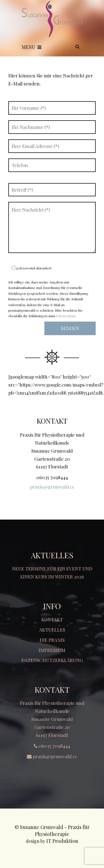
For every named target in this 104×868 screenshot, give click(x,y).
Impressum (52, 650)
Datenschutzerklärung (52, 660)
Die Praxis (52, 640)
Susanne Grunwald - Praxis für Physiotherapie (55, 831)
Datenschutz (66, 316)
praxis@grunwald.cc (52, 487)
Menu (32, 47)
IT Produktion (62, 841)
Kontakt (52, 619)
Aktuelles (52, 630)
